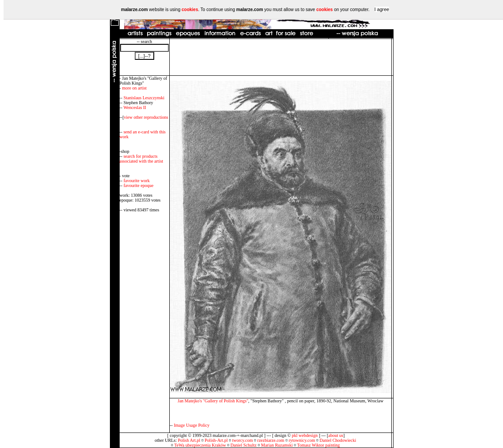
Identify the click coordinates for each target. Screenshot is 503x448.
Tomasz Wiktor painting (318, 445)
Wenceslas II (135, 107)
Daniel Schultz (244, 445)
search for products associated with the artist (142, 159)
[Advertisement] (281, 57)
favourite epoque (138, 185)
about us (336, 435)
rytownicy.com (302, 440)
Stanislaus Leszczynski (144, 98)
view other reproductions (146, 117)
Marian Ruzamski (277, 445)
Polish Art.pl (189, 440)
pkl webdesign (305, 435)
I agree (382, 9)
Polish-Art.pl (216, 440)
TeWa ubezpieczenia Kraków (200, 445)
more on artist (134, 88)
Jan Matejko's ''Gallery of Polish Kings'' (213, 401)
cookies (190, 10)
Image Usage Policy (192, 425)
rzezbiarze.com (271, 440)
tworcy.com (243, 440)
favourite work (137, 181)
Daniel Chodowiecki (338, 440)
